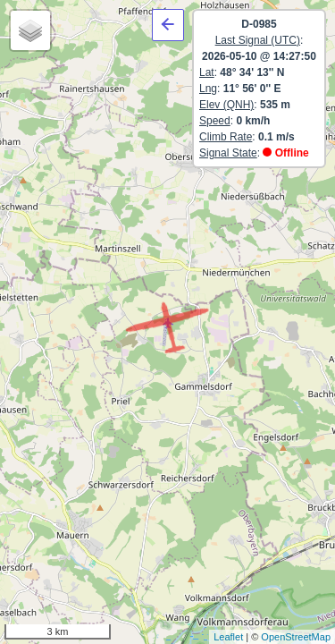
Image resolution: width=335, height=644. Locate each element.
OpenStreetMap (296, 637)
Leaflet (228, 637)
